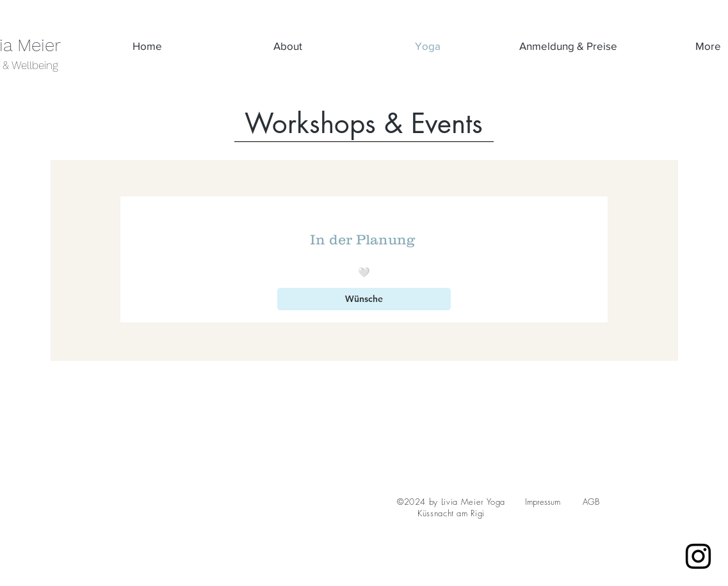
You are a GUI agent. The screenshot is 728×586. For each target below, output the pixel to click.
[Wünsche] (364, 299)
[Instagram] (698, 556)
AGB (591, 502)
